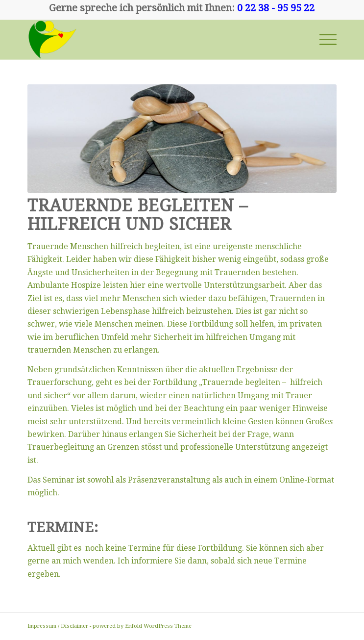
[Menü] (323, 40)
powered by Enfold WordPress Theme (142, 626)
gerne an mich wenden (71, 561)
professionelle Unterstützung (235, 447)
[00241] (151, 40)
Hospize (86, 285)
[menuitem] (323, 40)
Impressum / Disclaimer (58, 626)
